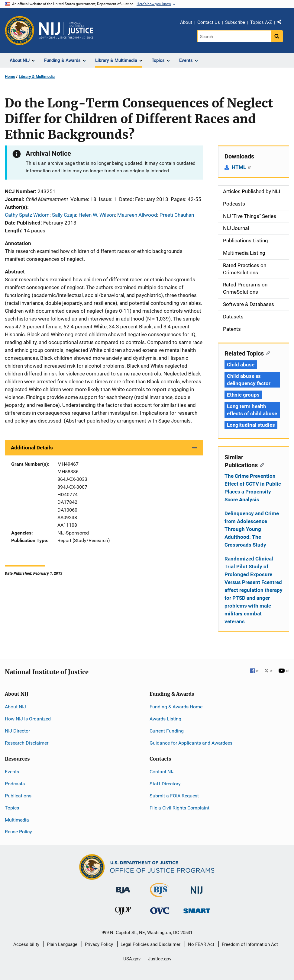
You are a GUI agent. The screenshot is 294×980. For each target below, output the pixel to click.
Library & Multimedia (37, 77)
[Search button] (277, 36)
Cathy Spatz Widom (27, 215)
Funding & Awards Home (176, 707)
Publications (18, 796)
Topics (12, 808)
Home (10, 77)
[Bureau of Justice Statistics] (160, 894)
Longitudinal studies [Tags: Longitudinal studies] (251, 425)
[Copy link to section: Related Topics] (267, 353)
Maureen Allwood (137, 215)
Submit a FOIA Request (174, 796)
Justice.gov (160, 959)
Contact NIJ (162, 772)
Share (282, 23)
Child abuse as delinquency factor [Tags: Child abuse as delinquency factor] (249, 380)
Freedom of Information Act (250, 944)
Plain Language (62, 944)
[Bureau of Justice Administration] (123, 887)
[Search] (234, 36)
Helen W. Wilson (97, 215)
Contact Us (209, 22)
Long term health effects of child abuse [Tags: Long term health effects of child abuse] (252, 410)
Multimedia (17, 820)
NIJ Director (17, 731)
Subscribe (235, 22)
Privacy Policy (99, 944)
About (186, 22)
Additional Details (32, 448)
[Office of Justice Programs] (20, 30)
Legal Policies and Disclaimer (150, 944)
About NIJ (15, 707)
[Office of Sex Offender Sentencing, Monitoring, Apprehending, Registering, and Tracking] (197, 909)
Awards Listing (165, 719)
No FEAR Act (201, 944)
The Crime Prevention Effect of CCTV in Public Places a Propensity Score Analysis (253, 488)
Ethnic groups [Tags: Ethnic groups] (243, 395)
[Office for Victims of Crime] (160, 910)
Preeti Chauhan (177, 215)
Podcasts (15, 784)
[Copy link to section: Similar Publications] (261, 464)
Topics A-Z (261, 22)
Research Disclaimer (27, 743)
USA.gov (132, 959)
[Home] (66, 30)
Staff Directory (165, 784)
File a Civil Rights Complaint (179, 808)
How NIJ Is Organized (28, 719)
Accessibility (26, 944)
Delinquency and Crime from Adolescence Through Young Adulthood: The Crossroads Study (252, 529)
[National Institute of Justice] (197, 887)
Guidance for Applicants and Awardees (191, 743)
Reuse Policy (18, 832)
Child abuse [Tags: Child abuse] (241, 365)
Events (12, 772)
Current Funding (167, 731)
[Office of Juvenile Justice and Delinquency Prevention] (123, 912)
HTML (242, 167)
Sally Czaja (64, 215)
